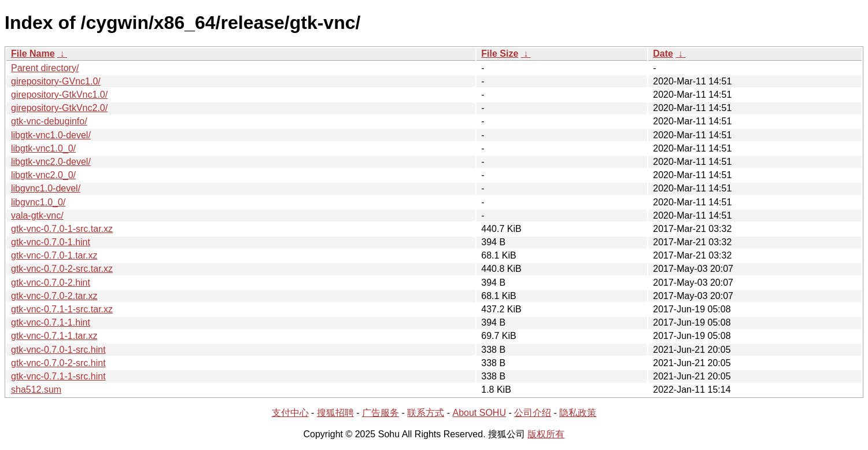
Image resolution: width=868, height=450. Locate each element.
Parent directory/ (45, 68)
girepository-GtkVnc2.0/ (59, 108)
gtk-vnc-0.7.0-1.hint (51, 242)
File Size (500, 54)
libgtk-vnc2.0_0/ (43, 175)
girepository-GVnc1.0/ (56, 81)
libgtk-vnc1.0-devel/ (51, 135)
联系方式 (426, 413)
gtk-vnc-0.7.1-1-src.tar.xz (62, 309)
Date (663, 54)
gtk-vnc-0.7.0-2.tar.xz (54, 296)
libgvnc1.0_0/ (38, 202)
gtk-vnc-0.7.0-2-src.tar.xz (62, 269)
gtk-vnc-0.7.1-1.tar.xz (54, 336)
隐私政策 (578, 413)
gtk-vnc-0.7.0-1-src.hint (58, 350)
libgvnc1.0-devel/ (46, 188)
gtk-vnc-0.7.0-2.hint (51, 283)
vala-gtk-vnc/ (37, 215)
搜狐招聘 (335, 413)
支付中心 (290, 413)
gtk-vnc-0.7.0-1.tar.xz (54, 255)
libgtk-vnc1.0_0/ (43, 148)
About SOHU (479, 413)
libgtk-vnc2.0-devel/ (51, 162)
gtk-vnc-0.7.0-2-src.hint (58, 363)
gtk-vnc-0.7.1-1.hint (51, 322)
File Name (33, 54)
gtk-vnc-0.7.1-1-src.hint (58, 376)
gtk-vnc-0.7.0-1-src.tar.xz (62, 229)
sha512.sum (36, 390)
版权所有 (546, 434)
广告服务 (381, 413)
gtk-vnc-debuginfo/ (49, 121)
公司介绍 (533, 413)
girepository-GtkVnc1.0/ (59, 95)
